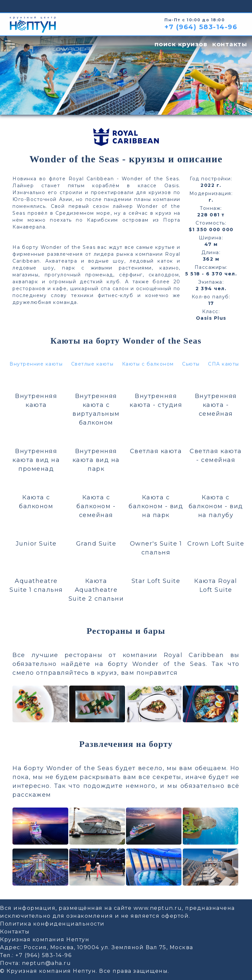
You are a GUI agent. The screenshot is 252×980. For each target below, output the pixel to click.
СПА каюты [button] (224, 364)
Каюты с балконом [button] (148, 364)
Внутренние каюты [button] (36, 364)
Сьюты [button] (191, 364)
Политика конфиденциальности (52, 924)
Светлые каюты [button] (93, 364)
